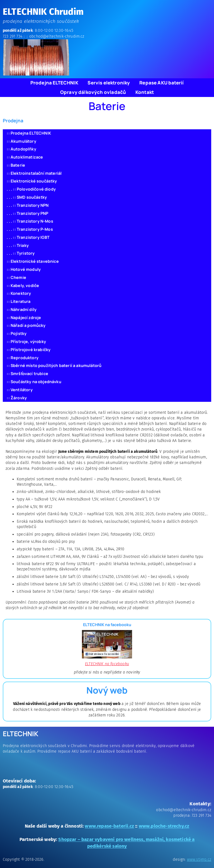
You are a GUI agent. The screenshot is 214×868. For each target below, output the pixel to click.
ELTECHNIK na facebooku (107, 664)
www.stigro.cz (199, 860)
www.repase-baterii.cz (109, 826)
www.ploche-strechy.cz (164, 826)
